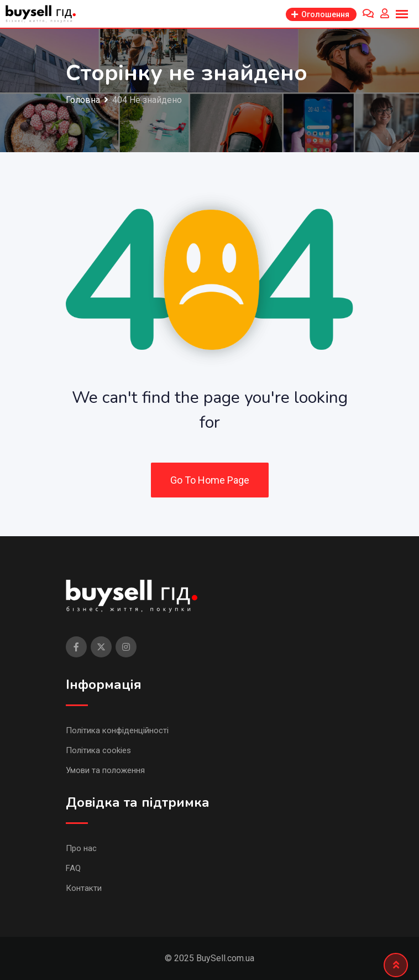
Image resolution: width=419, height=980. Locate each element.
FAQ (73, 868)
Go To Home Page (210, 480)
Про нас (81, 848)
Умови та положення (105, 770)
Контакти (84, 888)
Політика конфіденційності (117, 730)
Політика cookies (98, 750)
